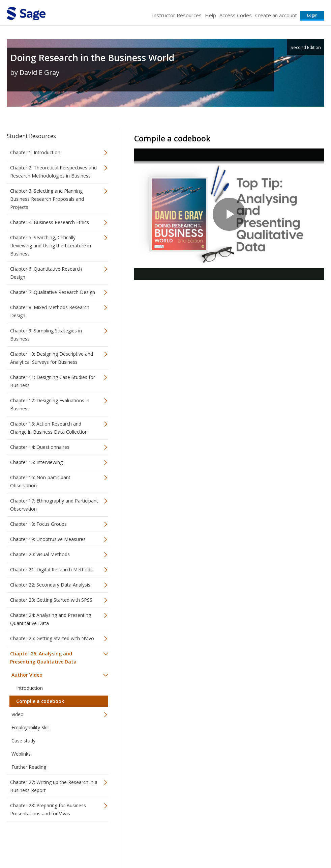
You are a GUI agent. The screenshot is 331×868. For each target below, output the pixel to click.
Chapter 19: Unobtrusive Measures (48, 539)
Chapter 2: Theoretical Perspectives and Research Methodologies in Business (53, 172)
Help (210, 15)
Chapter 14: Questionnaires (40, 447)
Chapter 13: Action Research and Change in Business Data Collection (49, 428)
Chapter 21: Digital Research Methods (51, 569)
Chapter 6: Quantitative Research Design (46, 273)
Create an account (276, 15)
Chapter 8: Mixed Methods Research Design (50, 311)
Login (312, 15)
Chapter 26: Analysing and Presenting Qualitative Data (43, 658)
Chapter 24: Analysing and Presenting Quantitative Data (51, 619)
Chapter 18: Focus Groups (38, 524)
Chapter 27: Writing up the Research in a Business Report (54, 786)
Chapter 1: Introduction (35, 152)
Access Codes (236, 15)
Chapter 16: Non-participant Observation (40, 481)
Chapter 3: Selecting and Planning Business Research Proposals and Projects (47, 199)
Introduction (29, 688)
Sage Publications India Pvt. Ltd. (104, 843)
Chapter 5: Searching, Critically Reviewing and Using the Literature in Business (51, 246)
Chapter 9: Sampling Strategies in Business (46, 335)
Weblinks (21, 754)
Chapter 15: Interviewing (36, 462)
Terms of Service (201, 843)
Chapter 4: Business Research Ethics (50, 222)
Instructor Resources (177, 15)
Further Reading (29, 767)
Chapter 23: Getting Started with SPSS (51, 600)
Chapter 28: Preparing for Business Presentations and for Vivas (48, 809)
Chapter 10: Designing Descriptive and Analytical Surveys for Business (52, 358)
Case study (23, 741)
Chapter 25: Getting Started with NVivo (52, 638)
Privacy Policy (280, 843)
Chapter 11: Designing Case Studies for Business (53, 381)
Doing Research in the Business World (92, 58)
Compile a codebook (40, 701)
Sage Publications (45, 843)
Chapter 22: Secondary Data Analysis (50, 585)
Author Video (27, 675)
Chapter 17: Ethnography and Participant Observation (54, 505)
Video (18, 714)
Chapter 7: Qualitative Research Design (53, 292)
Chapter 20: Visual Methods (40, 554)
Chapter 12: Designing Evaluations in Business (50, 404)
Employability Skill (31, 727)
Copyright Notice (242, 843)
